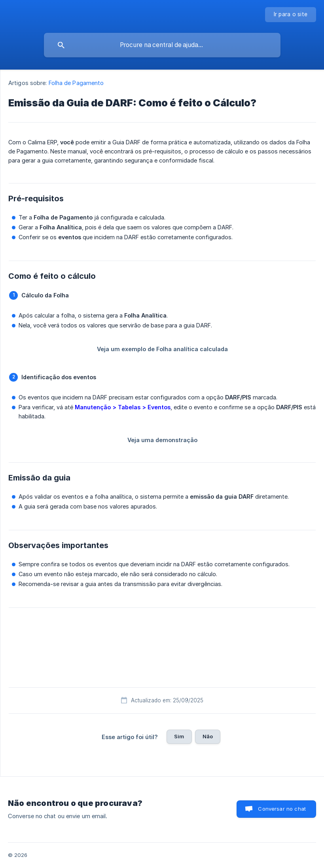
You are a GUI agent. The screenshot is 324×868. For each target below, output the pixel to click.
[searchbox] (162, 45)
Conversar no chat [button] (282, 809)
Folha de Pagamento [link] (76, 83)
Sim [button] (179, 736)
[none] (291, 15)
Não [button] (208, 736)
